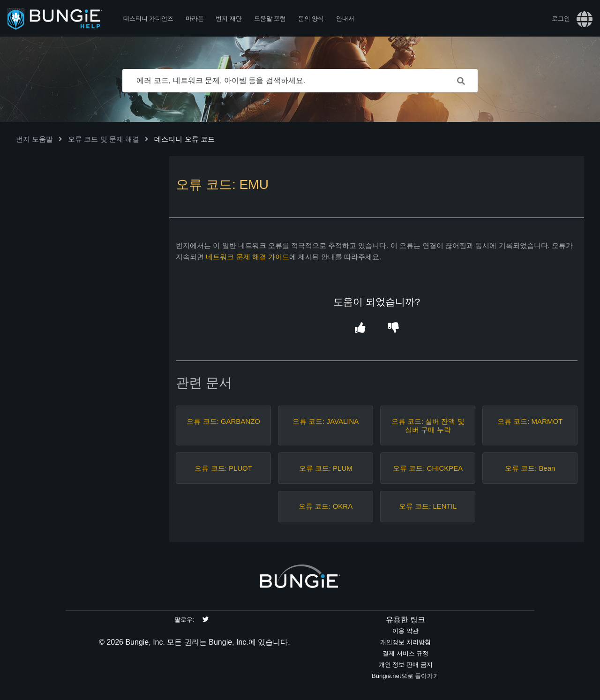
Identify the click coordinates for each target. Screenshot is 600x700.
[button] (360, 328)
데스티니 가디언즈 (149, 19)
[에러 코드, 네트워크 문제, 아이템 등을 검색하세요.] (300, 81)
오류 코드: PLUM (326, 468)
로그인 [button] (561, 19)
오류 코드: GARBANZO (223, 421)
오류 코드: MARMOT (530, 421)
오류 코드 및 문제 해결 (104, 139)
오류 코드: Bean (530, 468)
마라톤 (195, 19)
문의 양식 (311, 19)
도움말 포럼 (270, 19)
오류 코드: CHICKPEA (428, 468)
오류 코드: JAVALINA (326, 421)
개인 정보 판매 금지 (406, 665)
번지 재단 (229, 19)
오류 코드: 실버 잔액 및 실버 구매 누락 (428, 425)
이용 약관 (405, 631)
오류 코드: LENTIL (428, 506)
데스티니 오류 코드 (184, 139)
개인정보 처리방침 (405, 642)
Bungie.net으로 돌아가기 (405, 676)
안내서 (345, 19)
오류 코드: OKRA (326, 506)
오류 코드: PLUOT (223, 468)
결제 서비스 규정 (405, 653)
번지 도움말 (34, 139)
